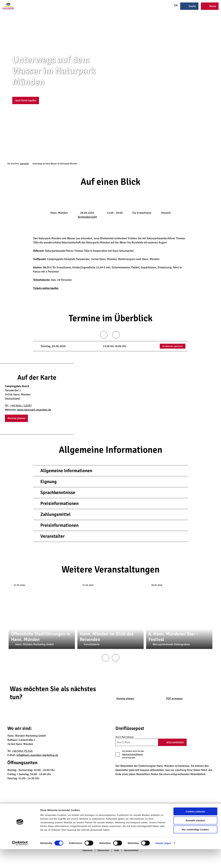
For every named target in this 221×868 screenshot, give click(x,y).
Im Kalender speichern (173, 346)
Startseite (24, 164)
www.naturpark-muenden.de (34, 410)
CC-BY (220, 86)
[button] (26, 100)
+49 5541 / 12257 (21, 406)
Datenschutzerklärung (132, 754)
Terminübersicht (87, 217)
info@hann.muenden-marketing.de (37, 755)
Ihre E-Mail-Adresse (124, 737)
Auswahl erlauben (195, 839)
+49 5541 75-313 (22, 751)
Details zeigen (163, 862)
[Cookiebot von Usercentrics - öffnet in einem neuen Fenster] (20, 862)
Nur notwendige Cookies (195, 848)
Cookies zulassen (195, 830)
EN (174, 5)
